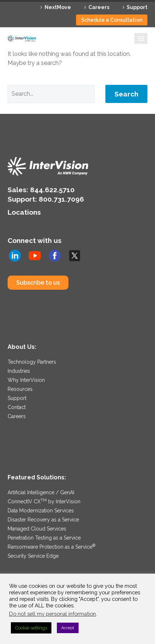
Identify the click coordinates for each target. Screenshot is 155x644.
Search (126, 94)
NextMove (58, 7)
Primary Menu (141, 38)
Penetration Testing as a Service (44, 538)
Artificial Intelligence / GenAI (41, 492)
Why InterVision (26, 380)
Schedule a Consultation (112, 20)
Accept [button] (68, 628)
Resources (20, 389)
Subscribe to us (38, 283)
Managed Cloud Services (37, 529)
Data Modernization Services (41, 511)
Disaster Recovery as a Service (43, 520)
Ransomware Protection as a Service (51, 547)
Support (137, 7)
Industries (19, 371)
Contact (17, 407)
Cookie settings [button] (31, 628)
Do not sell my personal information (53, 614)
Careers (99, 7)
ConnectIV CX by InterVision (44, 501)
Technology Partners (32, 362)
